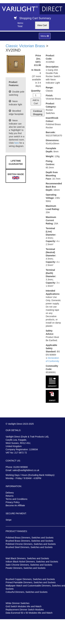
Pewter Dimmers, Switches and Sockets (26, 568)
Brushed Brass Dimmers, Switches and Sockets (29, 541)
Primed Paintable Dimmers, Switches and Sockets (31, 582)
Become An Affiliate (15, 505)
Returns (10, 496)
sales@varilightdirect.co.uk (26, 470)
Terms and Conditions (16, 499)
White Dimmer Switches (18, 603)
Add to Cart (36, 102)
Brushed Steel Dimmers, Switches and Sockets (29, 547)
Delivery (10, 493)
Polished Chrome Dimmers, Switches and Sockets (31, 544)
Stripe (9, 520)
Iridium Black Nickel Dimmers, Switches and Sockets (32, 562)
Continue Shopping (38, 113)
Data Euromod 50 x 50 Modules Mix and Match (29, 613)
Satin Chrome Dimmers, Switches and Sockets (29, 565)
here (17, 143)
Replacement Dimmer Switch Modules (25, 610)
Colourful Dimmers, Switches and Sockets (27, 592)
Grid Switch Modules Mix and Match (24, 606)
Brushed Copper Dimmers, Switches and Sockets (30, 579)
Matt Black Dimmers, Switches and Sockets (27, 558)
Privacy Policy (13, 502)
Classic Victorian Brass (25, 46)
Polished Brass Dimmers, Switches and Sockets (30, 538)
